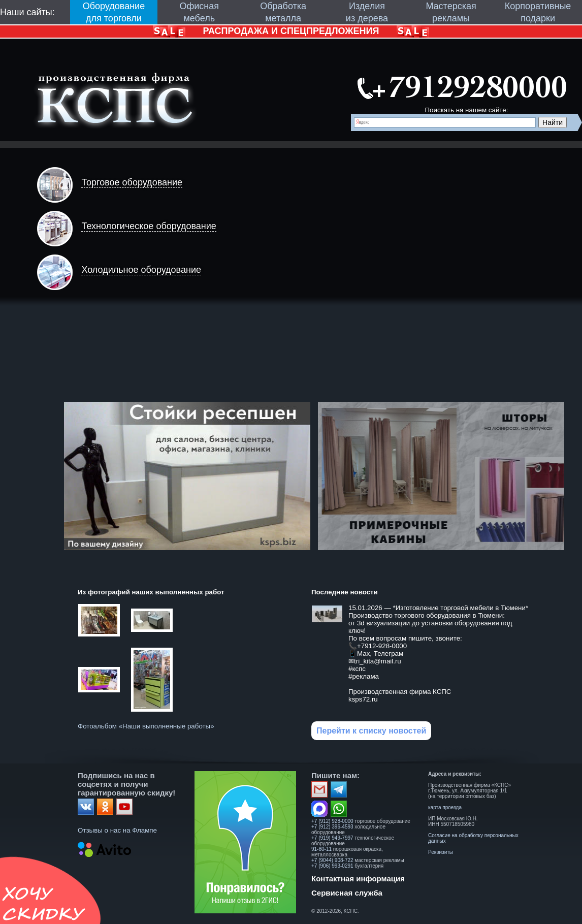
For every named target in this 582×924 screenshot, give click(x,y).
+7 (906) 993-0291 (332, 866)
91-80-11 (321, 849)
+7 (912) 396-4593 (332, 827)
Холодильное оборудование (141, 270)
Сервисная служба (347, 893)
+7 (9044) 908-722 (332, 860)
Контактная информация (358, 879)
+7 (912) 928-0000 (332, 821)
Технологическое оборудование (149, 226)
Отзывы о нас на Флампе (117, 830)
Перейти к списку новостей (371, 731)
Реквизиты (441, 852)
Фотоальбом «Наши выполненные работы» (146, 726)
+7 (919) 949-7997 (332, 838)
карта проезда (445, 807)
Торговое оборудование (132, 182)
